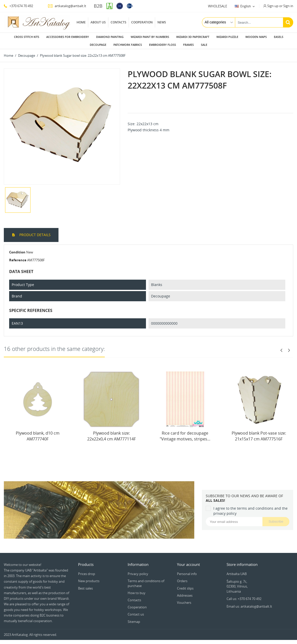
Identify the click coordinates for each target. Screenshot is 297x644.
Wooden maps (256, 37)
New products (89, 581)
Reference (18, 260)
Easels (279, 37)
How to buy (137, 593)
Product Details (34, 235)
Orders (182, 581)
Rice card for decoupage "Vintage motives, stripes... (185, 436)
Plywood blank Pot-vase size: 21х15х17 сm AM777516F (259, 436)
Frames (188, 45)
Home (81, 22)
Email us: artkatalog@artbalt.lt (249, 606)
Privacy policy (138, 574)
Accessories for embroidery (68, 37)
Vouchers (184, 603)
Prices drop (87, 574)
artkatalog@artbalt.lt (67, 6)
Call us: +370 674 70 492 (244, 599)
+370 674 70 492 (18, 6)
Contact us (136, 614)
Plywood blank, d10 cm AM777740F (38, 436)
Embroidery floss (162, 45)
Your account (188, 564)
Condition (17, 252)
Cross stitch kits (27, 37)
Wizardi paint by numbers (150, 37)
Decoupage (98, 45)
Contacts (118, 22)
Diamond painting (110, 37)
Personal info (187, 574)
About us (98, 22)
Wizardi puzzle (227, 37)
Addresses (185, 595)
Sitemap (134, 622)
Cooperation (142, 22)
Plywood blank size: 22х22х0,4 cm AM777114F (112, 436)
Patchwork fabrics (128, 45)
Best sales (85, 588)
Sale (204, 45)
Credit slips (185, 588)
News (162, 22)
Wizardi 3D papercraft (193, 37)
